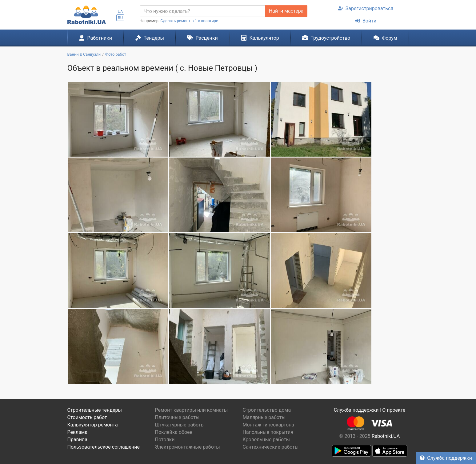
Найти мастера (286, 11)
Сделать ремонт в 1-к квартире (189, 21)
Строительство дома (267, 410)
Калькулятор (260, 38)
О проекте (394, 410)
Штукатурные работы (180, 425)
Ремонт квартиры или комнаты (192, 410)
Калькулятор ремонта (93, 425)
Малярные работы (264, 417)
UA (120, 12)
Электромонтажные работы (188, 447)
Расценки (202, 38)
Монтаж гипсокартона (269, 425)
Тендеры (150, 38)
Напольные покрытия (268, 432)
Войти (366, 21)
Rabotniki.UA (386, 436)
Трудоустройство (326, 38)
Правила (77, 440)
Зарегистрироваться (366, 8)
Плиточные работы (177, 417)
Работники (95, 38)
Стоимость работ (87, 417)
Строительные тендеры (95, 410)
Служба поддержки (446, 458)
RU (120, 18)
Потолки (165, 440)
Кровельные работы (266, 440)
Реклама (78, 432)
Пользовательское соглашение (104, 447)
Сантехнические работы (271, 447)
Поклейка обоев (174, 432)
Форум (385, 38)
